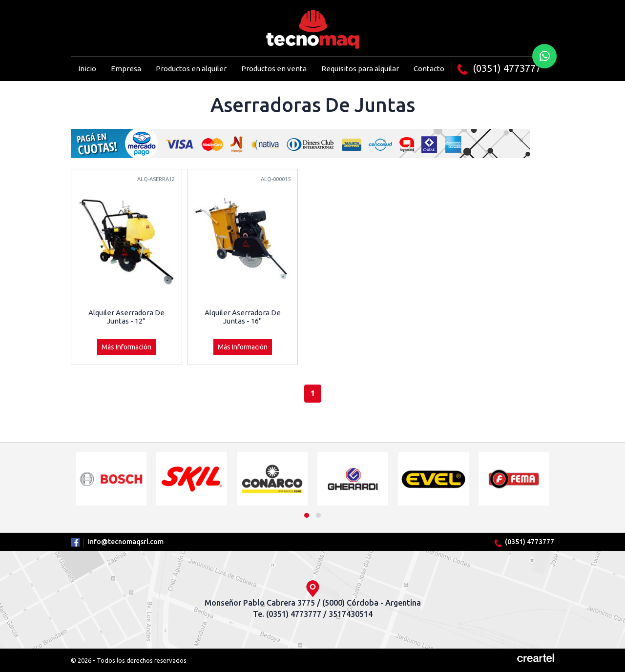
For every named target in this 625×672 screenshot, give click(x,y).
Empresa (126, 69)
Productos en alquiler (191, 69)
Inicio (87, 69)
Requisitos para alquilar (360, 69)
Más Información (126, 347)
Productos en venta (274, 69)
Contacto (429, 69)
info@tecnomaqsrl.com (126, 542)
